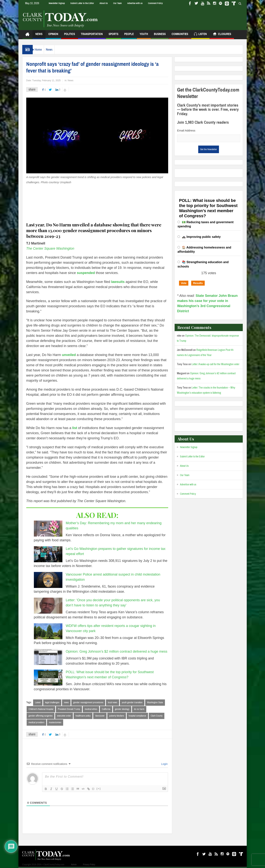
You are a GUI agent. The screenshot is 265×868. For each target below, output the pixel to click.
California (106, 709)
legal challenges (52, 702)
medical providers (36, 723)
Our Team (117, 3)
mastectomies (55, 723)
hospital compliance (137, 716)
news (66, 702)
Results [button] (198, 283)
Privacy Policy (89, 865)
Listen (200, 35)
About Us (104, 3)
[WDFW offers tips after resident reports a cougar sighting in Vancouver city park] (48, 631)
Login (164, 765)
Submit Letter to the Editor (82, 3)
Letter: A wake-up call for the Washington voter (215, 364)
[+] (99, 789)
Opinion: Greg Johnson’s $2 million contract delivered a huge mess (117, 651)
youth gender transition (132, 702)
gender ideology (122, 709)
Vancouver (100, 716)
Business (160, 36)
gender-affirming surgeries (41, 716)
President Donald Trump (69, 709)
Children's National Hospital (41, 709)
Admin (74, 865)
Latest (38, 702)
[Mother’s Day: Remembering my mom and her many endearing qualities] (48, 529)
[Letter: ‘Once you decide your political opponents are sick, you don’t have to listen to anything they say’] (48, 606)
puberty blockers (117, 716)
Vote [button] (184, 283)
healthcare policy (83, 716)
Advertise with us (135, 3)
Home (40, 50)
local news (113, 702)
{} (93, 789)
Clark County (157, 716)
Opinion (53, 36)
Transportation (92, 36)
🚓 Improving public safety (201, 237)
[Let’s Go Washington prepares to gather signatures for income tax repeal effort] (48, 554)
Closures (222, 35)
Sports (113, 36)
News (39, 36)
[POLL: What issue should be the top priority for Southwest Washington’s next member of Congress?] (48, 678)
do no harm (139, 709)
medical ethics (91, 709)
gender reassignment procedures (88, 702)
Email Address (186, 130)
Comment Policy (155, 3)
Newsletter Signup (57, 3)
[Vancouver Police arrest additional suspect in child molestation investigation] (48, 580)
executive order (64, 716)
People (129, 36)
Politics (70, 36)
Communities (180, 36)
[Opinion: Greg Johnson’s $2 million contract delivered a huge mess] (48, 657)
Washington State (155, 702)
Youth (144, 36)
